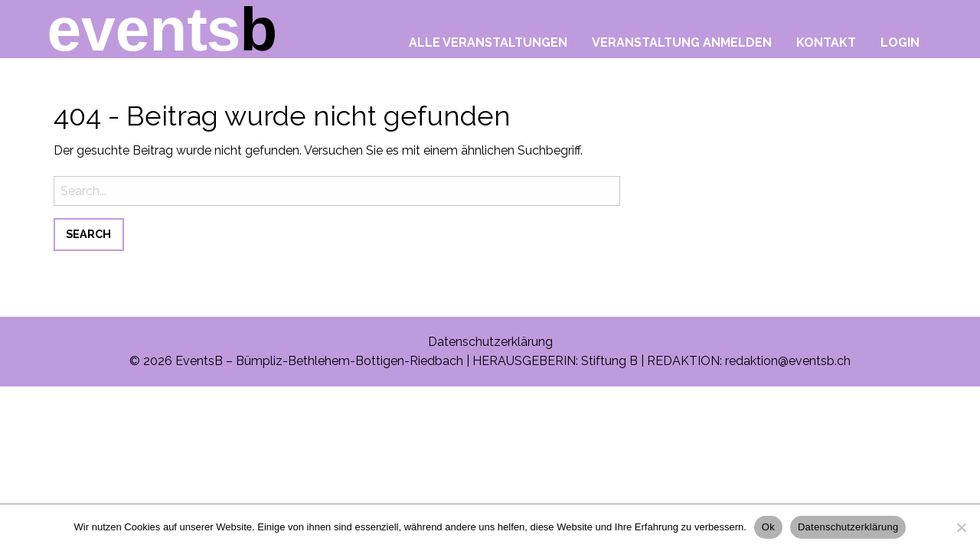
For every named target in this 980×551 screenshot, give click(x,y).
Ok (768, 527)
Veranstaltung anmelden (682, 42)
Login (900, 42)
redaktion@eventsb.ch (788, 361)
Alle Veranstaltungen (488, 42)
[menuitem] (488, 39)
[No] (961, 527)
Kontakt (826, 42)
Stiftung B (609, 361)
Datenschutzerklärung (490, 342)
